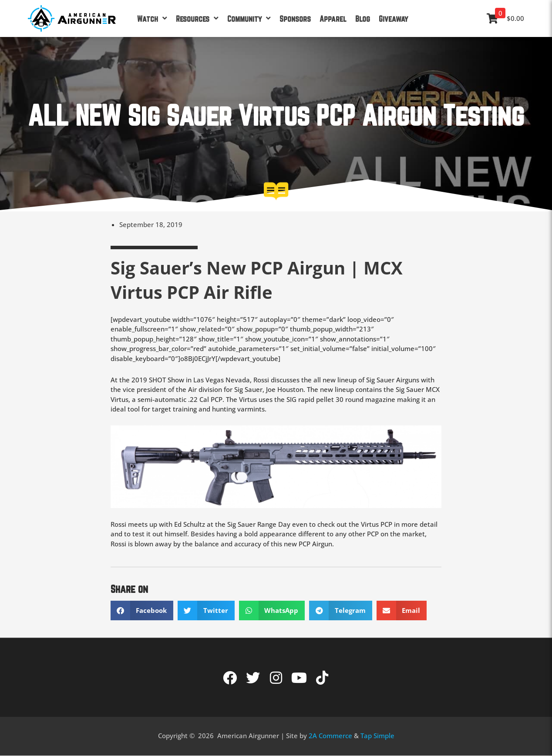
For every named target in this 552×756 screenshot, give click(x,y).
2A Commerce (330, 736)
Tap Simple (377, 736)
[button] (142, 610)
